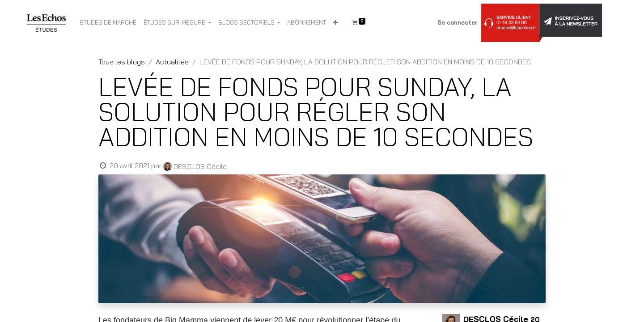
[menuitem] (108, 23)
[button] (335, 23)
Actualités (172, 62)
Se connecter (458, 22)
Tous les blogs (122, 62)
